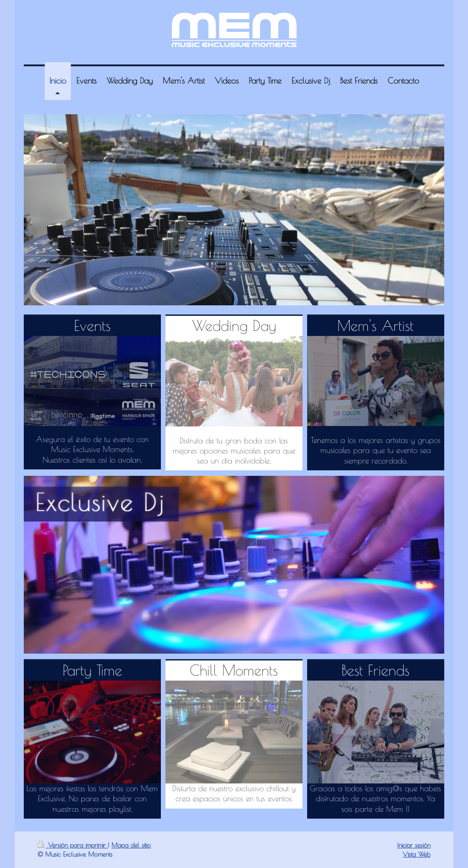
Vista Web (417, 854)
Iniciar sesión (414, 845)
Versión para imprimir (73, 845)
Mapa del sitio (131, 845)
